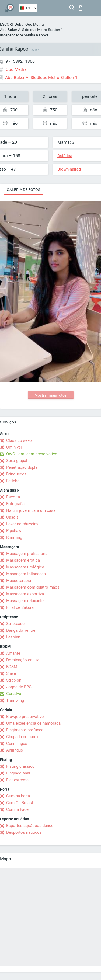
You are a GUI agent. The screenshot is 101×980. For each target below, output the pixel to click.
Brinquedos (16, 474)
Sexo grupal (17, 461)
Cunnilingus (17, 743)
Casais (12, 517)
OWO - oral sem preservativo (32, 454)
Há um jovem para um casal (31, 510)
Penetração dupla (22, 467)
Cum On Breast (20, 803)
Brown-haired (69, 169)
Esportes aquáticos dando (30, 826)
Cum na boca (18, 796)
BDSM (12, 667)
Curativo (14, 694)
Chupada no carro (22, 737)
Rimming (14, 537)
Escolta (13, 497)
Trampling (15, 700)
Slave (11, 673)
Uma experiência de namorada (33, 723)
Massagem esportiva (25, 594)
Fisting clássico (20, 766)
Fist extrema (17, 780)
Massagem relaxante (25, 601)
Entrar (81, 8)
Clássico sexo (19, 440)
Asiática (65, 156)
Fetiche (13, 481)
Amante (13, 653)
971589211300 (20, 61)
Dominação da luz (22, 660)
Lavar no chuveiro (22, 524)
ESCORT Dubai (12, 24)
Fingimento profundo (25, 730)
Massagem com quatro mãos (33, 587)
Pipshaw (14, 531)
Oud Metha (35, 24)
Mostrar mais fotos (50, 395)
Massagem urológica (25, 567)
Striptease (15, 624)
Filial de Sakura (20, 607)
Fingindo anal (18, 773)
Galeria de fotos (23, 190)
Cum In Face (17, 809)
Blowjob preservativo (25, 717)
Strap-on (14, 680)
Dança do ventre (21, 630)
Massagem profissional (27, 554)
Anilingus (15, 750)
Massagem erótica (23, 560)
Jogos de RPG (19, 687)
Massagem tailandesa (26, 574)
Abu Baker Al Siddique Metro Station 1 (32, 30)
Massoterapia (19, 581)
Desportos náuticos (24, 832)
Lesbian (13, 637)
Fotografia (15, 504)
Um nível (14, 447)
